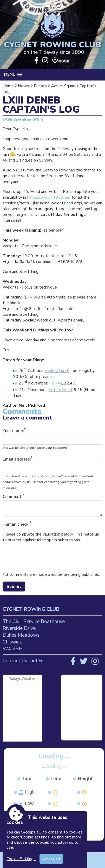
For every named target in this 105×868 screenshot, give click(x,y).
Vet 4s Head (60, 390)
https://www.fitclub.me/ (49, 197)
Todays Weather (22, 679)
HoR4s (56, 383)
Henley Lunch (57, 371)
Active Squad (63, 86)
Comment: (13, 497)
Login (56, 5)
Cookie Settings (21, 859)
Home (8, 86)
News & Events (32, 86)
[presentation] (42, 557)
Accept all (51, 859)
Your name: (13, 431)
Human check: (16, 524)
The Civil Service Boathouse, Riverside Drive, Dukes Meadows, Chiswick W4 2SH (34, 635)
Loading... (54, 756)
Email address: (17, 459)
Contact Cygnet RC (24, 661)
